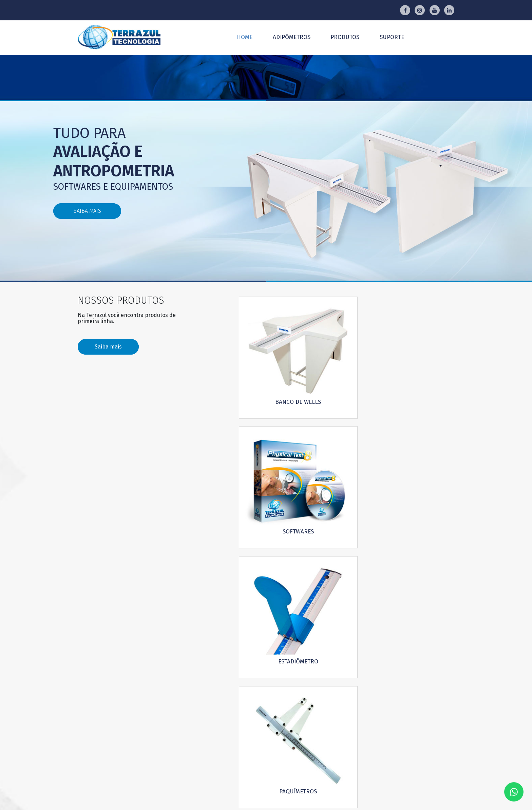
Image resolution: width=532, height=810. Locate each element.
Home (245, 37)
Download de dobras (412, 605)
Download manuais (290, 605)
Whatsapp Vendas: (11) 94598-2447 (281, 727)
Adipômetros (292, 37)
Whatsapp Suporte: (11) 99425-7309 (282, 737)
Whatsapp (395, 579)
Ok (423, 665)
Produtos (345, 37)
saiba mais (87, 211)
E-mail (272, 579)
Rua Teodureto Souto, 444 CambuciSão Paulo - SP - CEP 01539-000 (281, 748)
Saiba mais (108, 347)
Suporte (392, 37)
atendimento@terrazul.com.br (279, 717)
